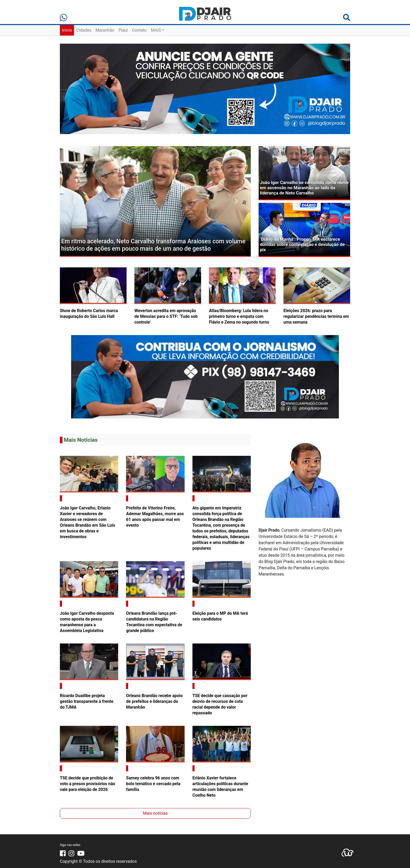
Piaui (123, 30)
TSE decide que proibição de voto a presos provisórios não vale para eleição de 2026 (88, 784)
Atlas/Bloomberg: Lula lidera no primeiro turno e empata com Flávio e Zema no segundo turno (239, 316)
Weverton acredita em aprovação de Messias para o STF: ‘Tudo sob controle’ (166, 316)
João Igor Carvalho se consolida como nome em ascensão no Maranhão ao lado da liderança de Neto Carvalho (304, 188)
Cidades (84, 30)
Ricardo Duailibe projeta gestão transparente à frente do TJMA (87, 701)
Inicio (67, 30)
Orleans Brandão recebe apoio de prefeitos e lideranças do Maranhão (154, 701)
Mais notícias (155, 813)
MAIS (156, 30)
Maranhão (105, 30)
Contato (139, 30)
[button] (74, 201)
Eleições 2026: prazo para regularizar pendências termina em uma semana (316, 316)
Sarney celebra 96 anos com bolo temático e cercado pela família (153, 784)
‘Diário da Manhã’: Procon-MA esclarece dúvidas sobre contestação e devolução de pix (302, 245)
